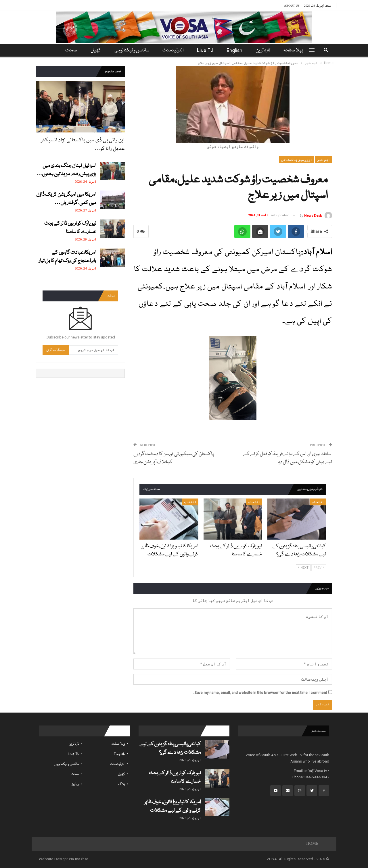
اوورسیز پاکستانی (297, 160)
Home (312, 844)
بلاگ (122, 784)
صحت (75, 774)
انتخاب (318, 502)
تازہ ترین (266, 50)
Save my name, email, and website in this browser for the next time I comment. (260, 693)
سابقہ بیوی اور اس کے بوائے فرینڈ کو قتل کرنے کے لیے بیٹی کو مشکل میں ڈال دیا (288, 458)
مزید (70, 50)
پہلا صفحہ (297, 50)
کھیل (94, 50)
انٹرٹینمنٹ (173, 50)
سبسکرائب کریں (56, 350)
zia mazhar (78, 859)
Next (303, 568)
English (236, 50)
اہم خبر (324, 160)
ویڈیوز (76, 784)
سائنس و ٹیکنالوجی (131, 50)
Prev (319, 568)
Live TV (206, 50)
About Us (292, 5)
